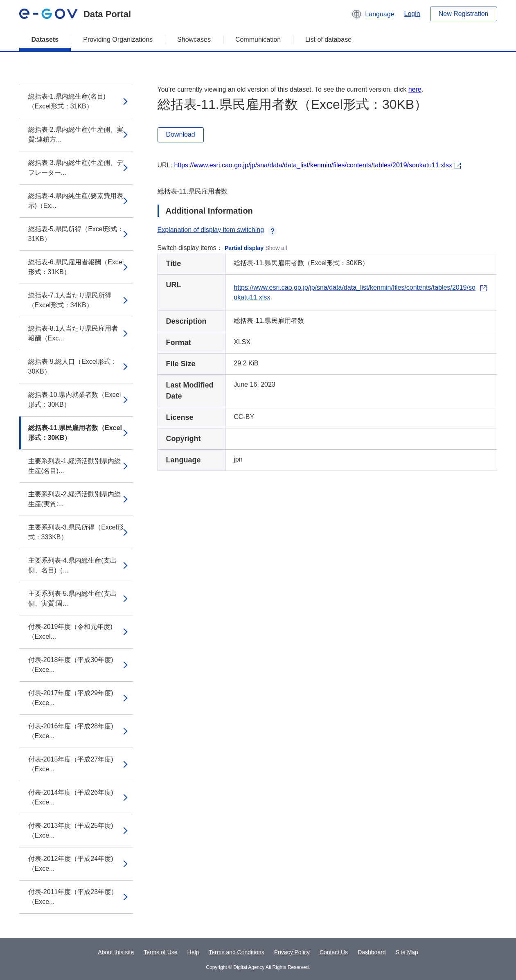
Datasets (45, 39)
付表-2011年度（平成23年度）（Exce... (73, 897)
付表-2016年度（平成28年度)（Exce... (71, 731)
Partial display (244, 248)
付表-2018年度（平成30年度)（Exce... (71, 665)
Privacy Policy (292, 952)
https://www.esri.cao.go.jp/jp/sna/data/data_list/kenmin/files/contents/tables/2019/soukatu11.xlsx (313, 165)
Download (181, 134)
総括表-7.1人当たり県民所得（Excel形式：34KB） (70, 300)
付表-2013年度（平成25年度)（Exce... (71, 830)
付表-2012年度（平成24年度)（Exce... (71, 864)
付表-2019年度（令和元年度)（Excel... (70, 632)
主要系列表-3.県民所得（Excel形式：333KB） (76, 532)
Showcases (194, 39)
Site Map (407, 952)
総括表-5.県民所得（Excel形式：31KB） (76, 234)
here (415, 89)
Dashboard (372, 952)
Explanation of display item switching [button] (217, 230)
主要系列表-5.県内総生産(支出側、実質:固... (72, 598)
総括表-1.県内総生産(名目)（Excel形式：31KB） (67, 101)
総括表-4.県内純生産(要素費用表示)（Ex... (76, 201)
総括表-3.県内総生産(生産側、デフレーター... (76, 168)
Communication (258, 39)
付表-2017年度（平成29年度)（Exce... (71, 698)
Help (193, 952)
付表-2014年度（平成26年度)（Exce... (71, 797)
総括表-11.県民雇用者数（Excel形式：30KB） (75, 433)
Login (412, 14)
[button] (373, 14)
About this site (116, 952)
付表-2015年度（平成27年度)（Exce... (71, 764)
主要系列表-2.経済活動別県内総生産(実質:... (75, 499)
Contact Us (334, 952)
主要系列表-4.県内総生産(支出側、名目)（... (72, 565)
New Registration (464, 14)
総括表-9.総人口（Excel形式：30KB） (73, 366)
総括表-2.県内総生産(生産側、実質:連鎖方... (76, 134)
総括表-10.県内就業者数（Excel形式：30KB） (75, 400)
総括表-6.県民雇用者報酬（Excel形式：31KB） (76, 267)
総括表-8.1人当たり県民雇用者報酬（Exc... (73, 333)
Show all (276, 248)
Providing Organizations (118, 39)
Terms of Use (160, 952)
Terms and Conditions (236, 952)
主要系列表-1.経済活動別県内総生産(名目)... (75, 466)
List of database (328, 39)
